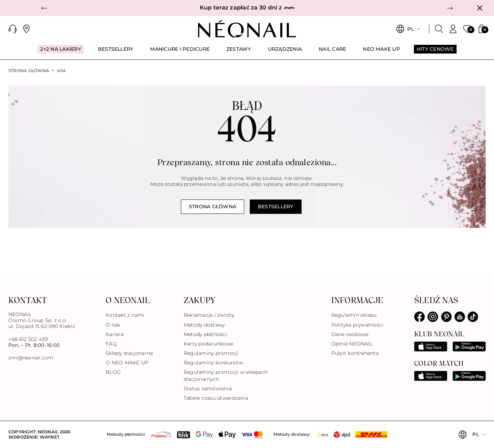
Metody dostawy (204, 325)
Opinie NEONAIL (352, 344)
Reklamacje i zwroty (209, 315)
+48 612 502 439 (28, 339)
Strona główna (29, 71)
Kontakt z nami (125, 315)
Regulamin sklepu (354, 315)
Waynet (50, 437)
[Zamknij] (480, 8)
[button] (44, 8)
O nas (113, 325)
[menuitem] (61, 52)
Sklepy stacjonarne (129, 353)
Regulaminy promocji (211, 353)
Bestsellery (276, 206)
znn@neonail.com (31, 358)
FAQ (111, 344)
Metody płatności (205, 334)
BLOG (113, 372)
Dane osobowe (350, 334)
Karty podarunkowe (208, 344)
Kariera (115, 334)
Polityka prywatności (358, 325)
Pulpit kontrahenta (355, 353)
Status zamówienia (208, 388)
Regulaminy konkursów (213, 363)
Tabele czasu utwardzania (216, 398)
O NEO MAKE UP (127, 363)
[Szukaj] (439, 29)
